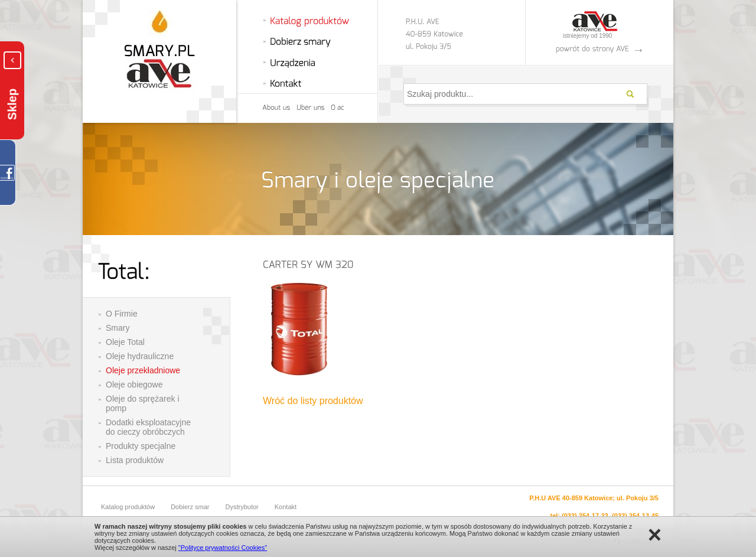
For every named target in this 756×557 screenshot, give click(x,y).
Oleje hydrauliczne (140, 356)
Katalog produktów (128, 507)
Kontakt (286, 507)
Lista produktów (135, 460)
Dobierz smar (190, 507)
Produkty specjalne (141, 446)
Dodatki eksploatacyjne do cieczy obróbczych (148, 427)
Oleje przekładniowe (143, 370)
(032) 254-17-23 (585, 516)
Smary (118, 328)
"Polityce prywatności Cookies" (223, 548)
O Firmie (122, 314)
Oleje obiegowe (134, 385)
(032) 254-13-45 (635, 516)
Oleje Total (125, 342)
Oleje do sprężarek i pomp (143, 403)
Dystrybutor (242, 507)
